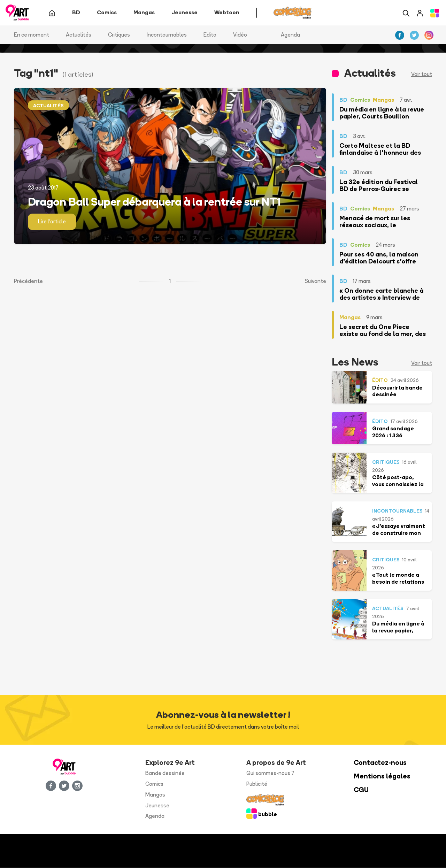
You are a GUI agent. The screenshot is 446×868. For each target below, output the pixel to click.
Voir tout (422, 74)
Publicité (257, 784)
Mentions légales (382, 777)
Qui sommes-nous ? (270, 773)
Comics (154, 784)
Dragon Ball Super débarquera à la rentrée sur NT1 (154, 201)
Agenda (290, 35)
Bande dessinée (165, 773)
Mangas (155, 795)
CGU (361, 790)
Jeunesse (157, 805)
